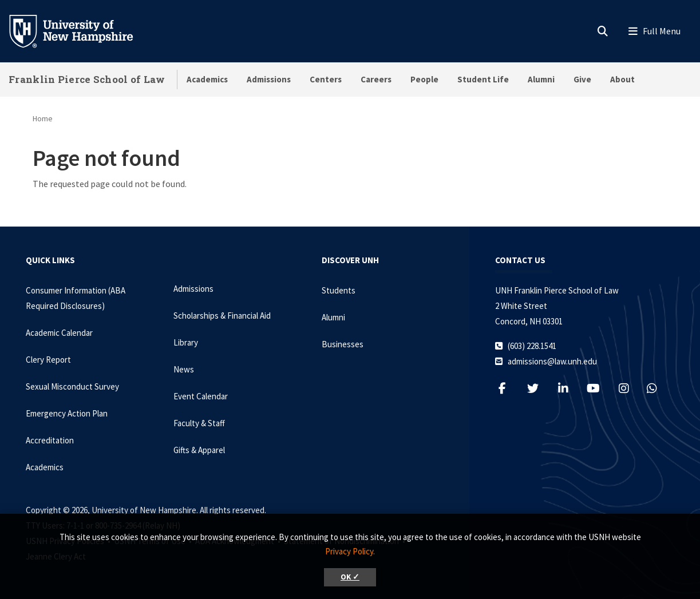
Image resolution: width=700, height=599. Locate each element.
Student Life (483, 79)
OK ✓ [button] (350, 577)
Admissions (269, 79)
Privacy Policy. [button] (350, 551)
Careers (376, 79)
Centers (326, 79)
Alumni (541, 79)
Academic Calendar (59, 333)
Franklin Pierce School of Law (87, 79)
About (622, 79)
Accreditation (50, 440)
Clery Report (48, 360)
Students (339, 290)
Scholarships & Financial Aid (222, 316)
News (184, 369)
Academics (207, 79)
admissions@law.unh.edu (552, 361)
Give (582, 79)
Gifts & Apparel (199, 450)
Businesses (343, 344)
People (424, 79)
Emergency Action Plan (67, 413)
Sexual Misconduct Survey (72, 386)
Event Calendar (201, 396)
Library (186, 342)
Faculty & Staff (199, 423)
